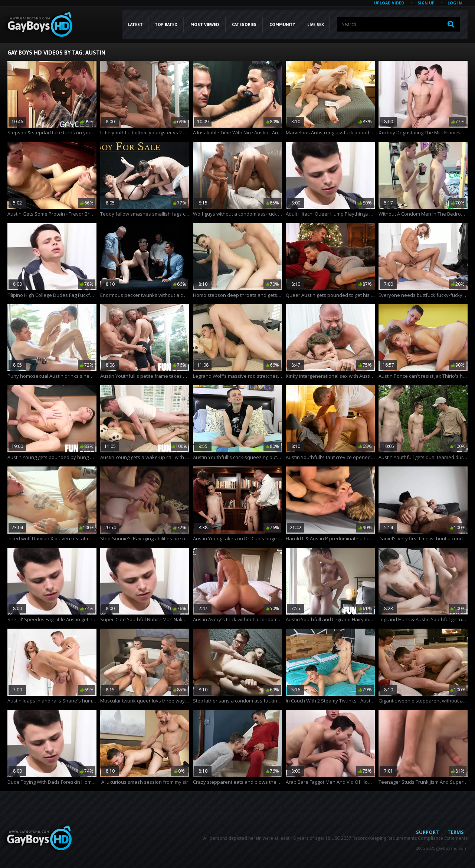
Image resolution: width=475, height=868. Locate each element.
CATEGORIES (244, 24)
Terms (456, 832)
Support (427, 832)
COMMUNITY (282, 24)
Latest (135, 24)
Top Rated (166, 24)
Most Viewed (205, 24)
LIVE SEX (316, 24)
